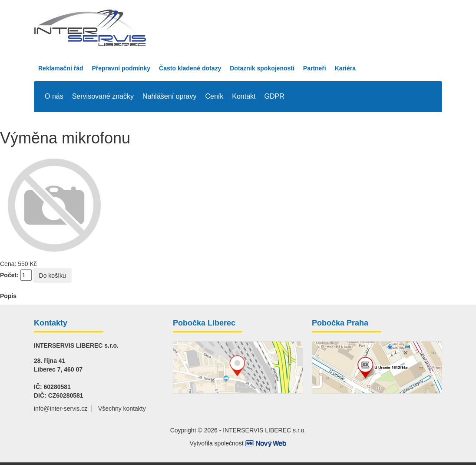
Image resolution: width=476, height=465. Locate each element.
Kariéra (345, 68)
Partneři (315, 68)
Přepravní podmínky (121, 68)
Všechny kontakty (122, 409)
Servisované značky (103, 96)
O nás (54, 96)
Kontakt (244, 96)
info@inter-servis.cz (61, 409)
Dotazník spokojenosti (262, 68)
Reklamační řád (61, 68)
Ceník (215, 96)
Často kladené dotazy (190, 68)
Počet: (9, 275)
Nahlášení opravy (170, 96)
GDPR (274, 96)
